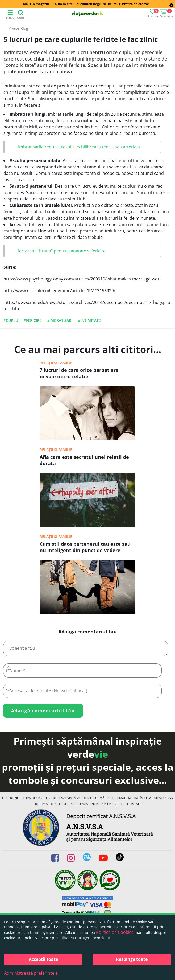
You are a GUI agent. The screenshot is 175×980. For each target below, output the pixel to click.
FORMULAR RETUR (37, 800)
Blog (24, 28)
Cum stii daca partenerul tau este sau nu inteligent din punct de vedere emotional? (85, 548)
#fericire (33, 320)
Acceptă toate (43, 959)
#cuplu (11, 320)
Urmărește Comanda (113, 800)
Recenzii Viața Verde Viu (73, 800)
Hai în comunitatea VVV (153, 800)
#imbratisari (60, 320)
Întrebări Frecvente (108, 806)
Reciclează (79, 806)
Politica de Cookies (115, 932)
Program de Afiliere (50, 806)
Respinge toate (132, 959)
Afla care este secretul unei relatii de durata (84, 460)
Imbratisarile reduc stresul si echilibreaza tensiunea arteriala (79, 147)
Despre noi (11, 800)
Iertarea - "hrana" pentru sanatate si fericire (62, 251)
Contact (135, 806)
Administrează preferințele (31, 973)
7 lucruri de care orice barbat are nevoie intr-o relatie (79, 373)
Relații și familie (56, 363)
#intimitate (89, 320)
